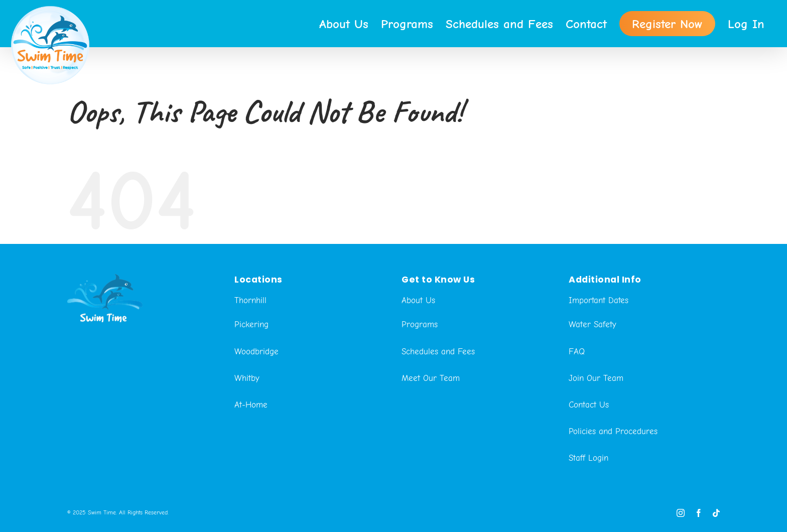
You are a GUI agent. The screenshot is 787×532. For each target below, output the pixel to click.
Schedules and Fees (438, 394)
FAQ (577, 394)
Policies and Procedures (613, 475)
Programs (420, 368)
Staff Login (588, 501)
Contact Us (589, 448)
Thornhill (250, 343)
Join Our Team (596, 421)
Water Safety (593, 368)
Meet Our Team (431, 421)
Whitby (247, 421)
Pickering (251, 368)
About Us (418, 343)
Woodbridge (256, 394)
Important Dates (599, 343)
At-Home (251, 448)
